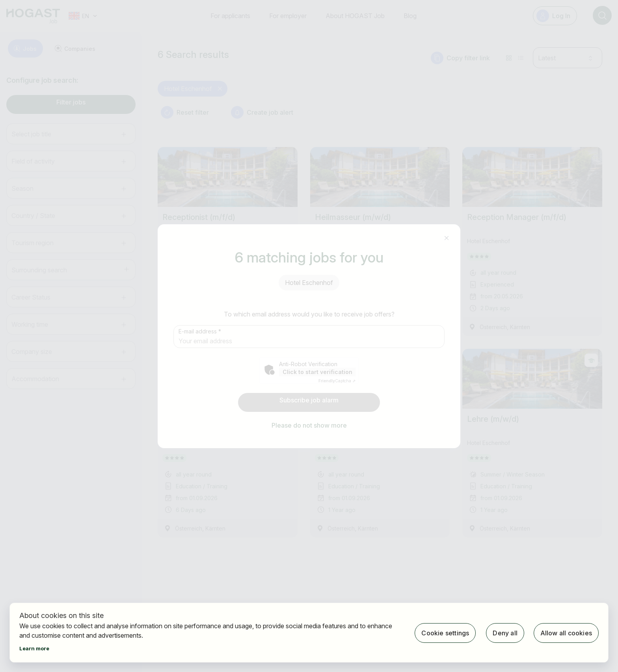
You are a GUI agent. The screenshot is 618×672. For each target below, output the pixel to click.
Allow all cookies (566, 633)
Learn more (34, 648)
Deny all (504, 633)
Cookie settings (444, 633)
